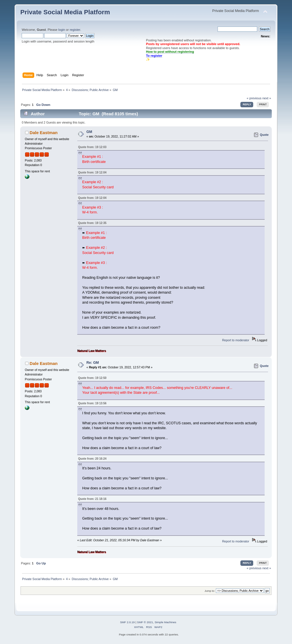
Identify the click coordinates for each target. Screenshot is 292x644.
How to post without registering (170, 52)
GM (89, 132)
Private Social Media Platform (65, 12)
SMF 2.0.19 (127, 622)
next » (267, 98)
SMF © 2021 (145, 622)
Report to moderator (236, 340)
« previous (254, 98)
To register (154, 56)
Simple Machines (165, 622)
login (62, 30)
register (75, 30)
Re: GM (93, 363)
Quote (264, 135)
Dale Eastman (44, 133)
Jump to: (210, 591)
